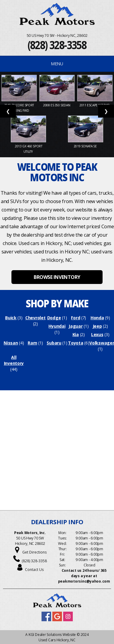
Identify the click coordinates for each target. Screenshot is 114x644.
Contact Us (34, 570)
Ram (32, 343)
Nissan (11, 343)
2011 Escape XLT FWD (95, 105)
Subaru (54, 343)
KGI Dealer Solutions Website (52, 635)
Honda (97, 318)
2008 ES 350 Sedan (57, 105)
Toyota (75, 343)
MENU (57, 64)
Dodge (54, 318)
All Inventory (14, 360)
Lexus (97, 334)
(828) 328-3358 (57, 45)
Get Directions (34, 552)
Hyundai (57, 326)
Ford (75, 318)
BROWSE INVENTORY (57, 277)
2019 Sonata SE (86, 146)
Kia (76, 334)
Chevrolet (35, 318)
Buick (11, 318)
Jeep (97, 326)
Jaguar (75, 326)
